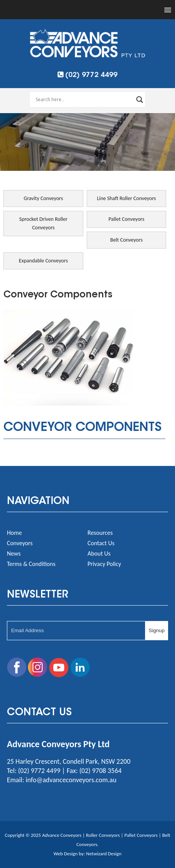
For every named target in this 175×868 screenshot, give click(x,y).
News (14, 553)
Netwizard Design (104, 854)
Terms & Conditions (31, 564)
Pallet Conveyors (127, 219)
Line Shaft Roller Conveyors (127, 198)
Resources (100, 533)
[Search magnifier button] (140, 100)
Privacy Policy (104, 564)
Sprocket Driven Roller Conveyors (43, 223)
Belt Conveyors (126, 240)
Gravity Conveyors (43, 198)
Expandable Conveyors (43, 261)
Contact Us (101, 543)
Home (14, 533)
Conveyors (20, 543)
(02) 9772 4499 (87, 75)
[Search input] (84, 100)
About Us (99, 553)
